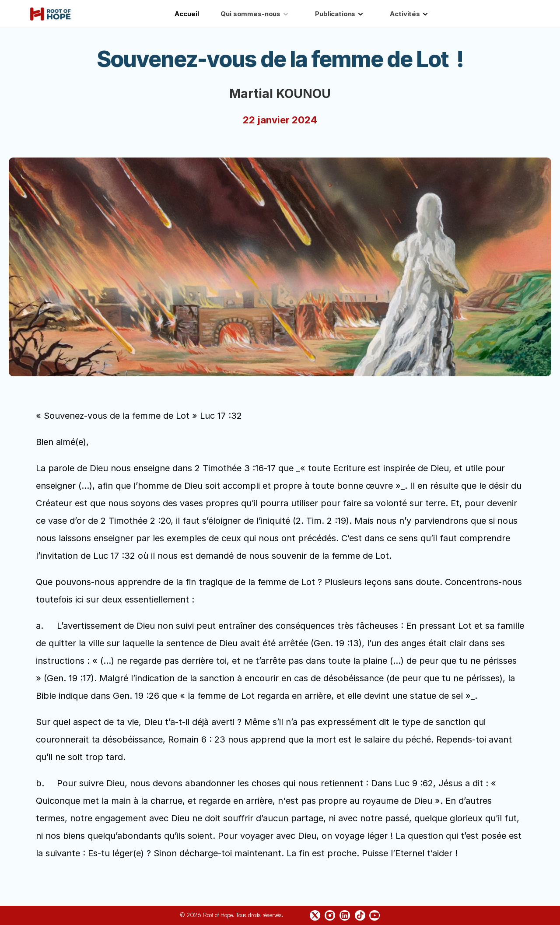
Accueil (187, 14)
